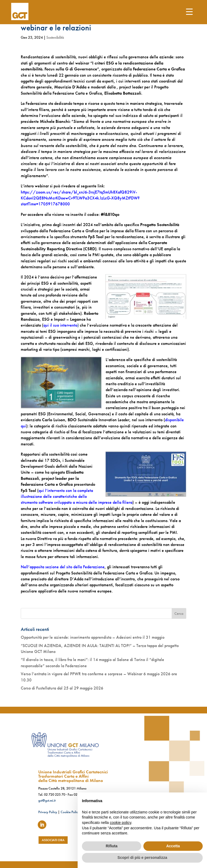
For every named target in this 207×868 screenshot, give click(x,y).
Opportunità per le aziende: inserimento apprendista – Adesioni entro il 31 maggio (93, 637)
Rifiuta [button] (112, 846)
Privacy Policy (48, 812)
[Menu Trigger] (189, 11)
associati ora (53, 840)
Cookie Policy (70, 812)
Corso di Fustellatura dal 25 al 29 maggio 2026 (62, 688)
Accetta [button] (173, 846)
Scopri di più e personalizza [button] (142, 858)
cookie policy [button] (121, 823)
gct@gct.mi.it (47, 800)
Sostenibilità (55, 37)
